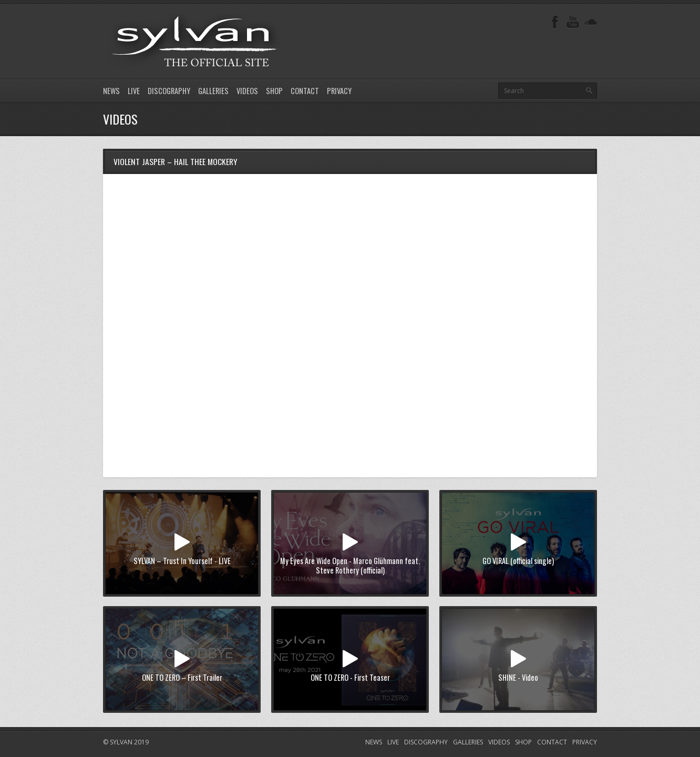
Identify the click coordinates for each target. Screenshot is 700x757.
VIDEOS (247, 91)
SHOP (274, 91)
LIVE (134, 91)
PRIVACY (339, 91)
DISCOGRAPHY (169, 91)
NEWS (111, 91)
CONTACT (305, 91)
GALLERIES (213, 91)
